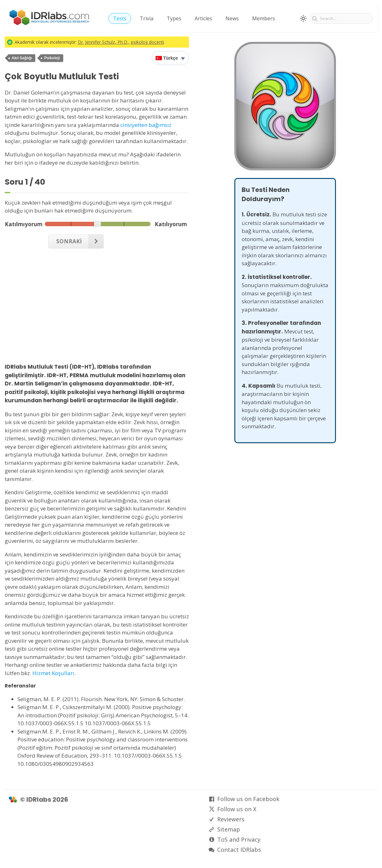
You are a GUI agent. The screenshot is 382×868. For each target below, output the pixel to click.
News (232, 18)
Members (264, 18)
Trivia (147, 18)
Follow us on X (237, 809)
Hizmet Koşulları (53, 673)
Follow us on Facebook (248, 799)
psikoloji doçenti (147, 42)
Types (174, 18)
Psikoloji (52, 58)
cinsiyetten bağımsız (146, 125)
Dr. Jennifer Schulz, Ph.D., (104, 42)
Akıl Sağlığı (22, 58)
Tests (120, 18)
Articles (203, 18)
